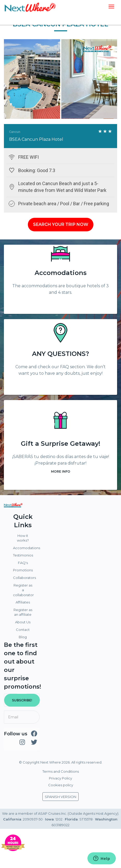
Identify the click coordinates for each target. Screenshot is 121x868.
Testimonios (23, 555)
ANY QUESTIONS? (60, 354)
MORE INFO (61, 471)
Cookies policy (61, 785)
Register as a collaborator (23, 590)
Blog (23, 637)
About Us (23, 622)
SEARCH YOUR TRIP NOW (61, 224)
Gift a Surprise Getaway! (60, 444)
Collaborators (23, 578)
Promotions (23, 570)
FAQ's (23, 563)
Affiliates (23, 602)
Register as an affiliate (23, 612)
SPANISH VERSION (60, 797)
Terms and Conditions (61, 771)
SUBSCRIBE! (22, 700)
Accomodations (61, 273)
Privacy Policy (60, 778)
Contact (23, 630)
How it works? (23, 538)
